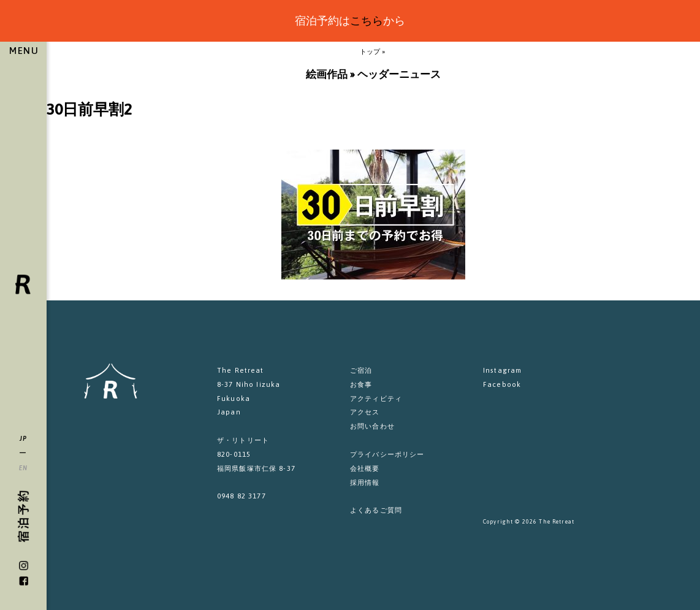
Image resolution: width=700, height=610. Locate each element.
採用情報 (365, 482)
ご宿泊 (361, 370)
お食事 (361, 384)
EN (24, 468)
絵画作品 (327, 74)
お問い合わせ (372, 426)
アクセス (365, 412)
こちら (367, 21)
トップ (370, 51)
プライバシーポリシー (387, 454)
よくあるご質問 (376, 510)
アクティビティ (376, 398)
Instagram (502, 370)
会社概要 (365, 468)
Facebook (502, 384)
